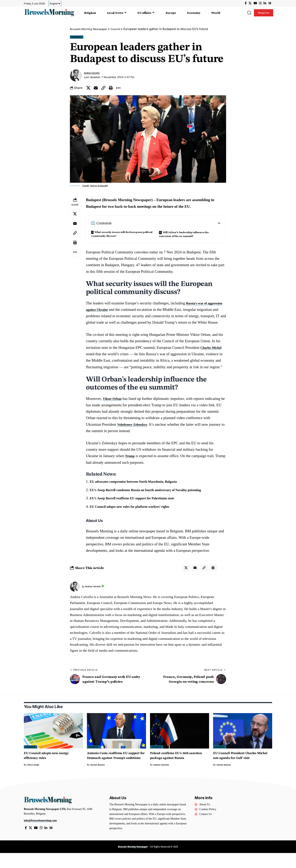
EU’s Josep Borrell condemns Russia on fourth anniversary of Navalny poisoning (155, 498)
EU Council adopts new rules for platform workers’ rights (137, 515)
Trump (131, 464)
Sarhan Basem (98, 779)
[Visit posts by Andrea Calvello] (76, 76)
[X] (250, 3)
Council (121, 29)
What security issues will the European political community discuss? (122, 236)
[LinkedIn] (265, 3)
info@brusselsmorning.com (40, 835)
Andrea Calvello (93, 74)
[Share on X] (89, 89)
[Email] (98, 89)
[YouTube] (255, 3)
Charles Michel (213, 356)
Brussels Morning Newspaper (91, 29)
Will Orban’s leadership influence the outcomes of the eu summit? (184, 236)
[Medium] (270, 3)
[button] (249, 13)
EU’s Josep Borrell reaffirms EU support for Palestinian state (139, 507)
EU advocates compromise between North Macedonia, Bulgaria (141, 490)
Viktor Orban (114, 407)
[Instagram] (260, 3)
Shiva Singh (34, 774)
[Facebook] (246, 3)
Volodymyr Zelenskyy (135, 433)
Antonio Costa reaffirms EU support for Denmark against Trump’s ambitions (112, 768)
